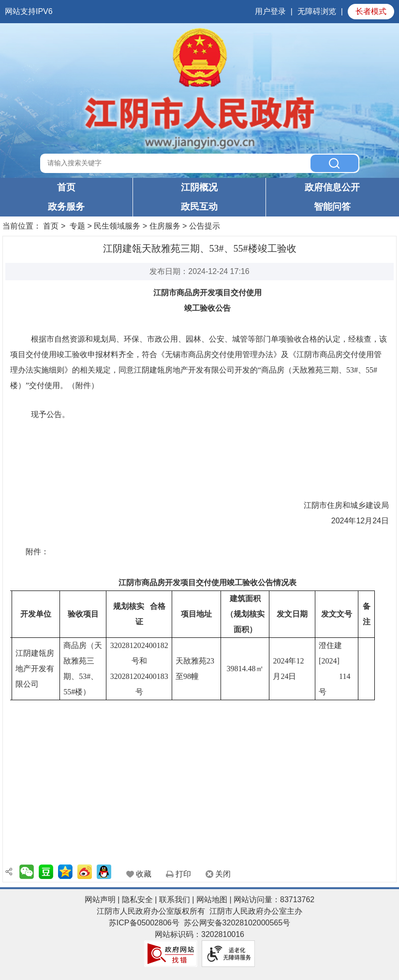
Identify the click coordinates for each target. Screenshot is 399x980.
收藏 (144, 874)
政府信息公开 (332, 187)
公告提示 (205, 226)
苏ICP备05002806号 (144, 923)
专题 (77, 226)
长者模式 (371, 11)
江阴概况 (199, 187)
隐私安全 (137, 900)
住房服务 (165, 226)
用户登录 (270, 11)
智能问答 (332, 207)
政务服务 (66, 207)
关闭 (223, 874)
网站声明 (100, 900)
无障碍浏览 (317, 11)
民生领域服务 (117, 226)
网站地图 (212, 900)
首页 (66, 187)
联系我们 (175, 900)
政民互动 (199, 207)
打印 (183, 874)
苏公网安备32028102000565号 (237, 923)
